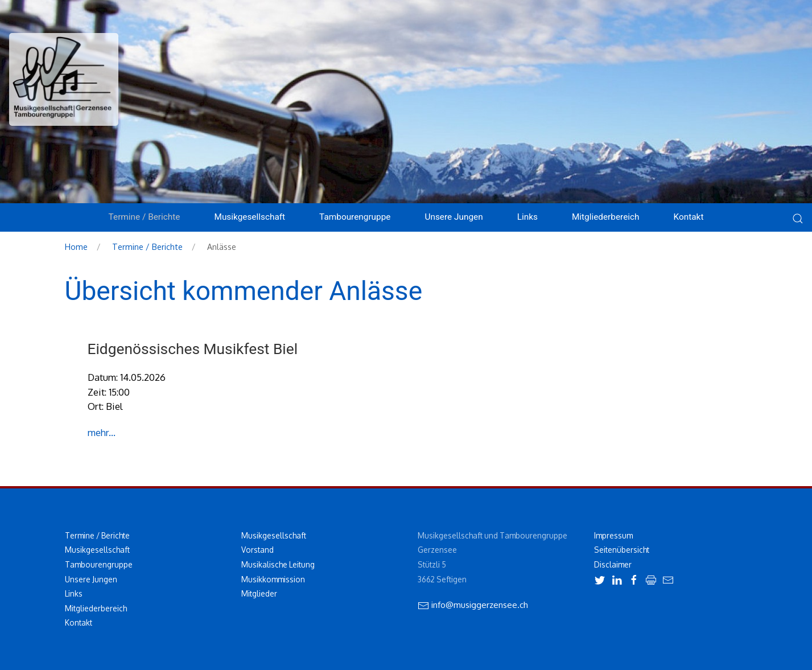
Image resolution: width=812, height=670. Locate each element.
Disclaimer (613, 564)
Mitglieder (259, 593)
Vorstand (257, 550)
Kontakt (689, 217)
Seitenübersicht (622, 550)
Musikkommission (273, 579)
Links (527, 217)
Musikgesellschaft (97, 550)
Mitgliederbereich (606, 217)
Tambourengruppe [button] (355, 217)
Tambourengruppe (99, 564)
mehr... (102, 432)
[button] (798, 226)
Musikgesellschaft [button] (250, 217)
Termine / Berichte (147, 246)
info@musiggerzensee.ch (473, 605)
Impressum (613, 535)
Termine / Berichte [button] (145, 217)
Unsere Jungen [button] (454, 217)
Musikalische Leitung (278, 564)
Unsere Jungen (91, 579)
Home (76, 246)
